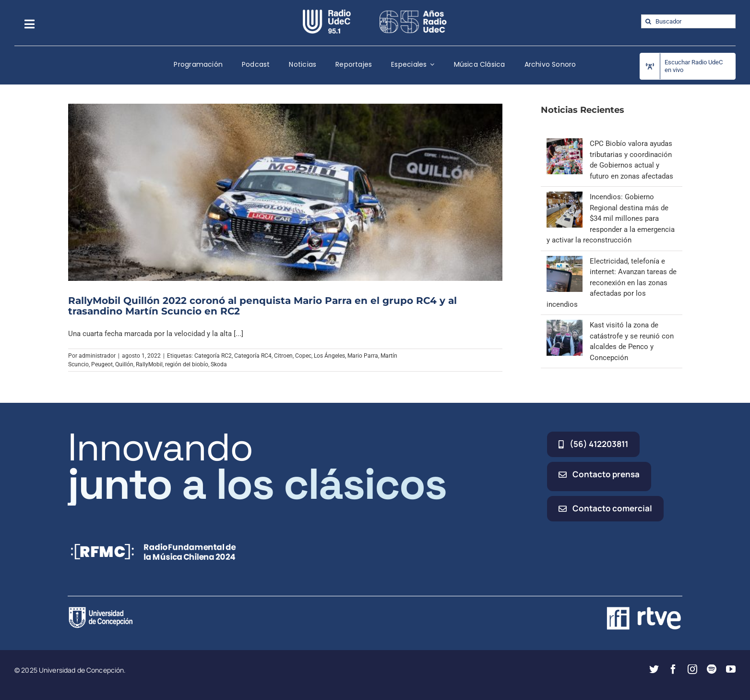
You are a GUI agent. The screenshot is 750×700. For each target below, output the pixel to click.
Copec (303, 356)
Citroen (283, 356)
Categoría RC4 (253, 356)
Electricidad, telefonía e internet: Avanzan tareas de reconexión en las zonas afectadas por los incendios (612, 283)
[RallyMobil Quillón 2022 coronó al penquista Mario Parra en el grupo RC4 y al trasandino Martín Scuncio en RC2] (286, 192)
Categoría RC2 (213, 356)
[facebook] (673, 669)
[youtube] (731, 669)
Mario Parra (363, 356)
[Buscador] (688, 21)
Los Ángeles (329, 356)
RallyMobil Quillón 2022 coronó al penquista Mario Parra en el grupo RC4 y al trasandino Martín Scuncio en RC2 (262, 306)
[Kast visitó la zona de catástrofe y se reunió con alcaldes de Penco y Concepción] (565, 325)
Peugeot (102, 364)
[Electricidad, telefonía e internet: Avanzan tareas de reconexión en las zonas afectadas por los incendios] (565, 261)
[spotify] (712, 669)
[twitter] (654, 669)
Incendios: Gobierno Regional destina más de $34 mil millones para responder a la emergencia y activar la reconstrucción (611, 218)
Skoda (219, 364)
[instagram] (692, 669)
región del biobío (187, 364)
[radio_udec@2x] (327, 13)
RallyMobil (149, 364)
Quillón (124, 364)
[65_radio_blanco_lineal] (413, 13)
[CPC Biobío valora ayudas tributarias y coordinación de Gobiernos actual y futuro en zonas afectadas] (565, 144)
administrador (97, 356)
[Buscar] (648, 21)
